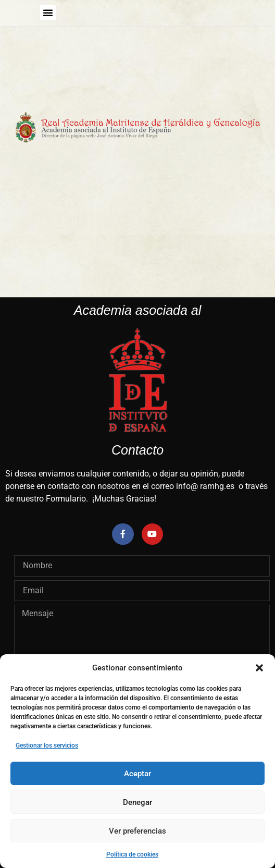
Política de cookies (132, 854)
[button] (259, 668)
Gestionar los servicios (47, 745)
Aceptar (137, 774)
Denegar (137, 802)
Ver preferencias (137, 831)
